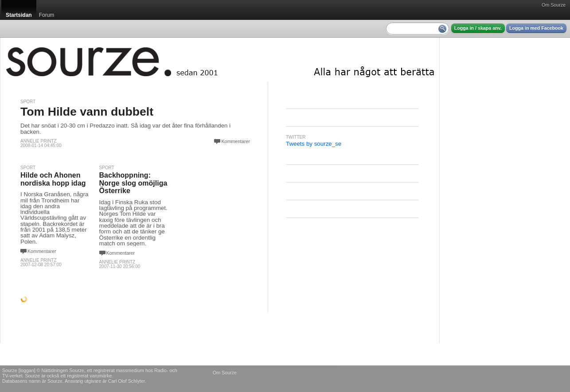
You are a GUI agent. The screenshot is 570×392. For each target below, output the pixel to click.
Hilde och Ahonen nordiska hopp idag (53, 179)
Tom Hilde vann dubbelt (87, 112)
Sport (28, 102)
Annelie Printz (39, 141)
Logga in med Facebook (536, 28)
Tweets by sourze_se (314, 144)
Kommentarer (236, 141)
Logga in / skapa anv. (478, 28)
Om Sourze (554, 5)
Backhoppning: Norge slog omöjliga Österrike (133, 183)
